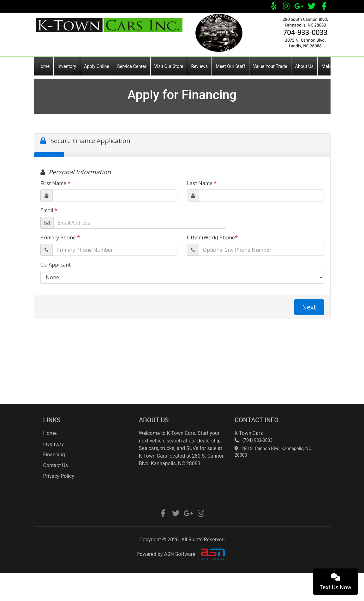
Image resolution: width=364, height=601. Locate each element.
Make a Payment (338, 66)
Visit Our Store (169, 66)
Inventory (67, 66)
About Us (304, 66)
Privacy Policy (59, 476)
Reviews (199, 66)
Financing (54, 455)
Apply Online (97, 66)
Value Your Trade (270, 66)
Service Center (132, 66)
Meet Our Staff (230, 66)
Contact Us (56, 465)
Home (44, 66)
